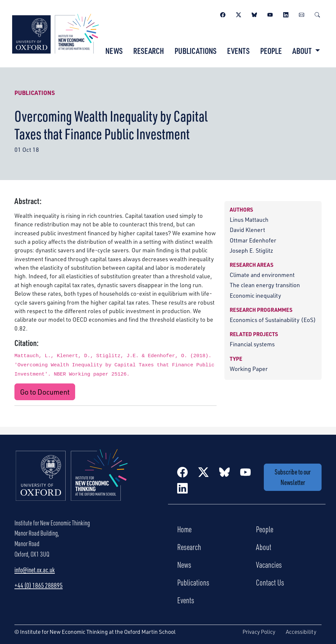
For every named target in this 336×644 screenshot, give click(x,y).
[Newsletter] (302, 14)
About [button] (303, 51)
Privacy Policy (259, 632)
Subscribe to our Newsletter (293, 477)
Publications (196, 51)
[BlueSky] (254, 14)
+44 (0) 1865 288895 (39, 585)
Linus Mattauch (249, 219)
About (264, 547)
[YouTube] (270, 14)
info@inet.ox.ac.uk (35, 570)
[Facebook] (223, 14)
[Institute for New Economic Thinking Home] (72, 482)
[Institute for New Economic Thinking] (55, 33)
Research (149, 51)
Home (184, 529)
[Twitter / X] (239, 14)
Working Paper (249, 368)
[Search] (317, 14)
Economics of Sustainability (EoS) (273, 320)
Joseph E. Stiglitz (251, 250)
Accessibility (301, 632)
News (114, 51)
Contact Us (270, 582)
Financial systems (252, 344)
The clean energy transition (265, 285)
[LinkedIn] (286, 14)
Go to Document (45, 392)
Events (238, 51)
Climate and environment (262, 275)
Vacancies (269, 564)
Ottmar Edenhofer (253, 240)
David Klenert (247, 230)
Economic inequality (255, 295)
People (271, 51)
